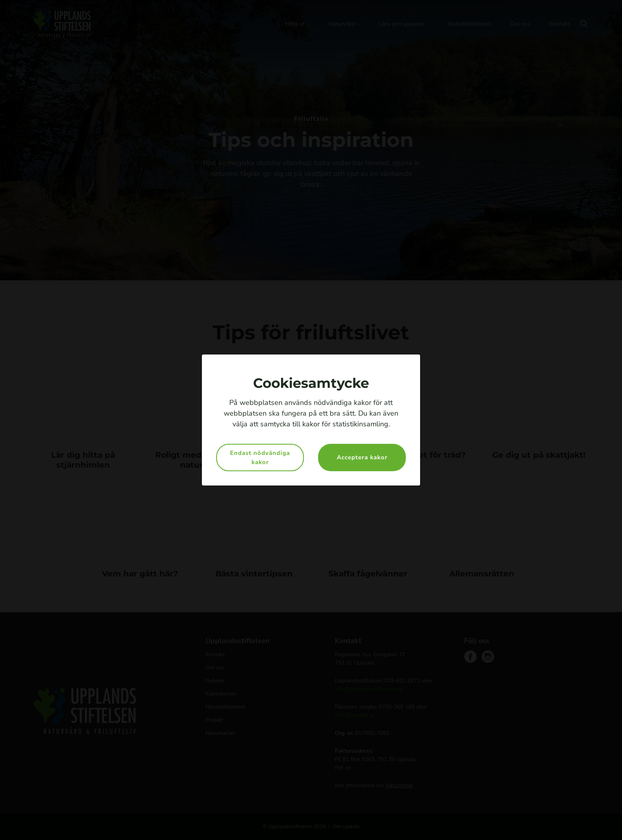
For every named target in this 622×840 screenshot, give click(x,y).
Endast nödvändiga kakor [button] (260, 458)
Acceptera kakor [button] (362, 457)
